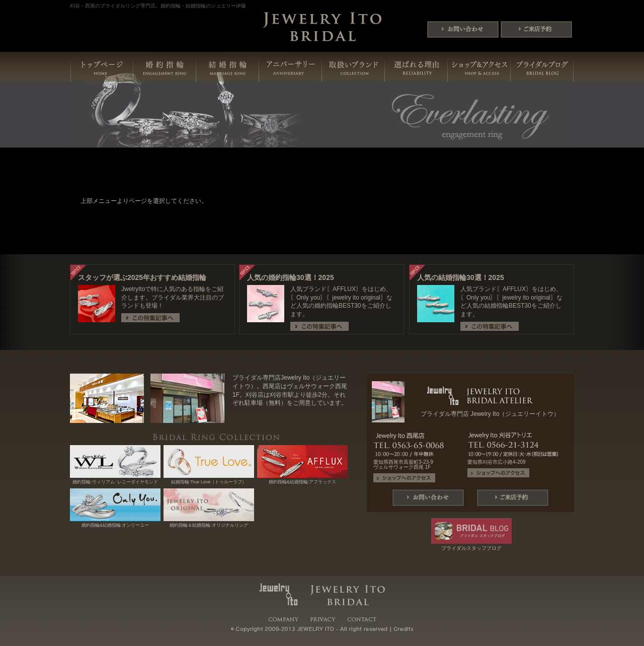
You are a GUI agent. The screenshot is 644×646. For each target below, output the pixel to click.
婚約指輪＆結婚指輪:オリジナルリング (209, 523)
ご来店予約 (536, 29)
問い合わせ (463, 29)
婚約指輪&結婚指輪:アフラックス (302, 480)
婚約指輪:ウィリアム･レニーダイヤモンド (115, 480)
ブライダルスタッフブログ (471, 546)
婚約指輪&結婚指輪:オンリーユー (115, 523)
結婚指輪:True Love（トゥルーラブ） (209, 480)
